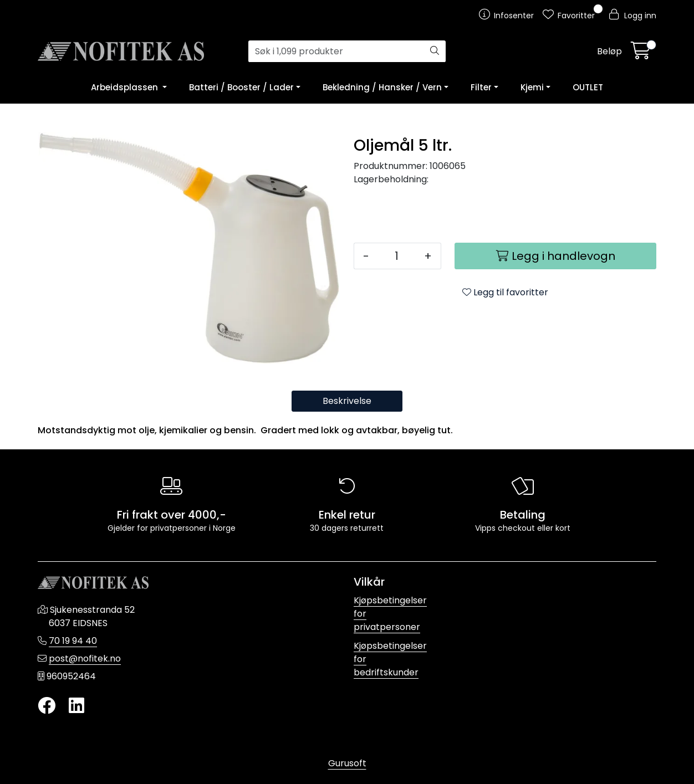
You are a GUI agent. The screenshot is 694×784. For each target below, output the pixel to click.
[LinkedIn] (76, 706)
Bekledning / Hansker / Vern (382, 87)
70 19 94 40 (73, 641)
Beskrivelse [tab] (347, 401)
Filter (481, 87)
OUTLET (588, 87)
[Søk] (336, 52)
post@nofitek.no (85, 659)
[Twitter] (47, 706)
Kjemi (532, 87)
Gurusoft (347, 763)
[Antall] (397, 256)
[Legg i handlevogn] (555, 256)
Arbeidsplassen (126, 87)
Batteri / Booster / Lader (241, 87)
